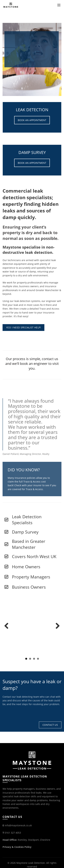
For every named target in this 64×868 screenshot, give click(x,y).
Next (56, 626)
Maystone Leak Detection (31, 863)
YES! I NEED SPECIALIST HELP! (23, 327)
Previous (8, 626)
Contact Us (50, 725)
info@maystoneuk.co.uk (18, 825)
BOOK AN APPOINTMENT (32, 120)
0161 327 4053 (13, 833)
